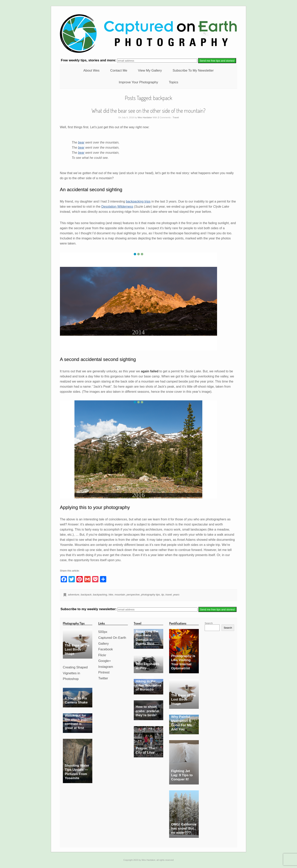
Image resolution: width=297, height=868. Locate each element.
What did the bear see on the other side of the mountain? (148, 111)
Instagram (106, 667)
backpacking (100, 595)
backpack (86, 595)
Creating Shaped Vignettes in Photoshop (75, 673)
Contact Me (119, 70)
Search (209, 623)
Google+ (104, 661)
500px (103, 632)
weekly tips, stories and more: (89, 60)
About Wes (91, 70)
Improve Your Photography (138, 82)
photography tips (150, 595)
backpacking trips (138, 201)
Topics (173, 82)
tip (163, 595)
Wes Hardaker (145, 117)
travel (169, 595)
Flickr (102, 655)
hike (111, 595)
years (176, 595)
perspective (133, 595)
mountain (120, 595)
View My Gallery (150, 70)
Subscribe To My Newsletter (193, 70)
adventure (74, 595)
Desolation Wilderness (117, 206)
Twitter (103, 678)
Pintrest (104, 672)
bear (81, 142)
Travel (176, 117)
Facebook (105, 649)
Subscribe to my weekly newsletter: (89, 609)
